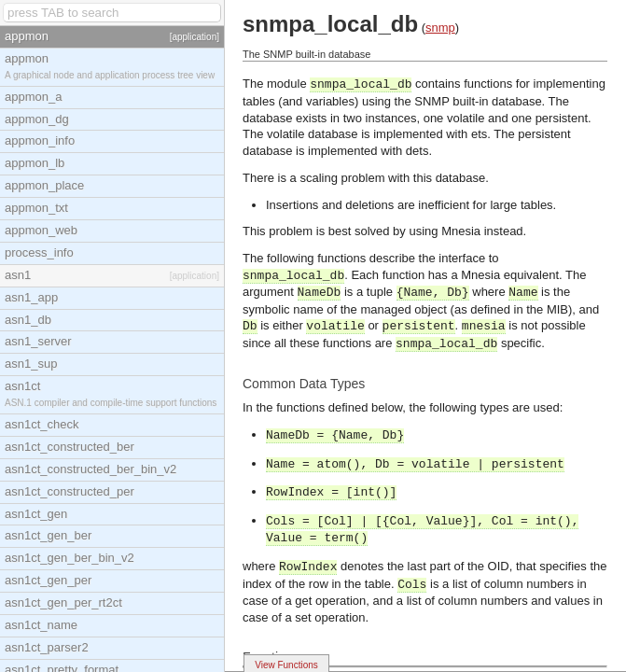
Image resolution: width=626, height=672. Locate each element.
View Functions (286, 665)
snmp (440, 28)
